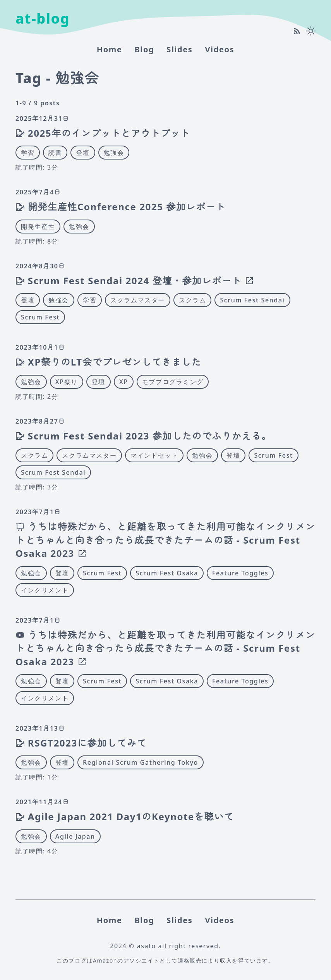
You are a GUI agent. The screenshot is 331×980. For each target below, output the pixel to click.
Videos (220, 49)
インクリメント (45, 590)
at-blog (43, 18)
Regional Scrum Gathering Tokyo (141, 762)
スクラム (192, 300)
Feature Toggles (240, 573)
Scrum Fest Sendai (252, 300)
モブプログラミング (173, 382)
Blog (144, 49)
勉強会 (114, 153)
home (110, 49)
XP (124, 382)
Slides (179, 49)
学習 (28, 153)
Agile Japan (75, 836)
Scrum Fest (40, 317)
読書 (55, 153)
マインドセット (154, 455)
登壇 (83, 153)
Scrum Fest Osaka (167, 573)
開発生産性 (38, 227)
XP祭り (67, 382)
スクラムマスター (138, 300)
